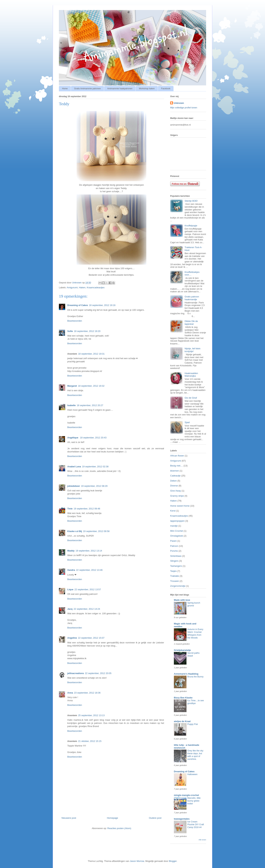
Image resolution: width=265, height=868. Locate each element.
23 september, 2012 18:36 (87, 693)
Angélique (73, 438)
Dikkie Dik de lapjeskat (191, 323)
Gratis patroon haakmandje (192, 298)
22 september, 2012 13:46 (89, 570)
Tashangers (176, 566)
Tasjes (173, 571)
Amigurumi (72, 287)
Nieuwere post (69, 818)
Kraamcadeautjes (96, 287)
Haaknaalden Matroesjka (191, 375)
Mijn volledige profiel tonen (184, 108)
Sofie (70, 331)
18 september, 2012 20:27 (90, 405)
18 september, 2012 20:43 (93, 438)
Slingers (174, 561)
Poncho (174, 551)
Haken (82, 287)
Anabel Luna (74, 467)
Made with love (182, 600)
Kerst (173, 511)
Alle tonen (202, 840)
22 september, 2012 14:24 (87, 609)
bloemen (175, 471)
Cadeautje (175, 476)
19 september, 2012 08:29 (94, 486)
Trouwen (175, 581)
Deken (174, 481)
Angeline (72, 638)
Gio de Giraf (191, 398)
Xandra (71, 570)
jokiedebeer (74, 486)
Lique (70, 589)
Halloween (192, 774)
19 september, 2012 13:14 (89, 551)
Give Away (176, 491)
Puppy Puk (193, 724)
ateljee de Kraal (182, 721)
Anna (70, 693)
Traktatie (175, 576)
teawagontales (182, 819)
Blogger (173, 861)
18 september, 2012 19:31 (91, 354)
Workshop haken (147, 89)
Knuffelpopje (191, 226)
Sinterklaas (176, 556)
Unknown (179, 103)
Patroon (174, 546)
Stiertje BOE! (191, 201)
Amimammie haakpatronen (120, 89)
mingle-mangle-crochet (186, 795)
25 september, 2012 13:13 (91, 715)
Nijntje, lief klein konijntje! (192, 350)
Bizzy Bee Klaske (183, 698)
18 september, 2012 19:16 (102, 305)
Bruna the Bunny (195, 677)
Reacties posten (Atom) (119, 828)
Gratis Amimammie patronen (87, 89)
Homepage (113, 818)
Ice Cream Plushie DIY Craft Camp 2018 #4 (196, 825)
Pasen (173, 541)
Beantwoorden (75, 321)
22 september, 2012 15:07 (91, 638)
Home (65, 89)
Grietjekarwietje (182, 650)
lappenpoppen (177, 521)
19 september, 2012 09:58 (96, 531)
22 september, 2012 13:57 (88, 589)
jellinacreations (76, 673)
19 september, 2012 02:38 (95, 467)
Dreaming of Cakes (78, 305)
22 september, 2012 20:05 (98, 673)
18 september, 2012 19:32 (91, 386)
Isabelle (72, 405)
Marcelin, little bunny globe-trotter (194, 801)
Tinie (70, 509)
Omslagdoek (177, 536)
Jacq (70, 609)
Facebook (166, 89)
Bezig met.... (176, 466)
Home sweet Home (180, 506)
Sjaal (187, 422)
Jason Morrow (137, 861)
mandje (174, 526)
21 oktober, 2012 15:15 (90, 741)
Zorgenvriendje (178, 586)
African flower (177, 456)
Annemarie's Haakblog (186, 674)
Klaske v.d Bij (75, 531)
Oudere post (155, 818)
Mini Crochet (177, 531)
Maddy (71, 551)
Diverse (174, 486)
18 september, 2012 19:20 (87, 331)
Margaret (72, 386)
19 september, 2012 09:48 (87, 509)
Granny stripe (177, 496)
